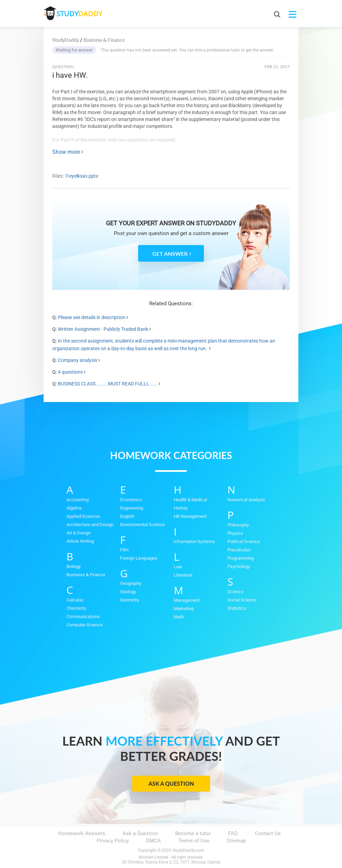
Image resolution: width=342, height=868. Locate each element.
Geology (128, 592)
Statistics (237, 608)
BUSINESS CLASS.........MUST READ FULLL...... (108, 384)
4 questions (70, 372)
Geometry (130, 600)
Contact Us (268, 833)
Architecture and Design (90, 525)
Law (178, 567)
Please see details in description (92, 317)
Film (124, 550)
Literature (183, 575)
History (181, 508)
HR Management (190, 516)
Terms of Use (194, 841)
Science (235, 592)
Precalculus (239, 550)
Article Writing (80, 541)
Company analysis (78, 360)
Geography (131, 583)
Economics (131, 500)
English (127, 516)
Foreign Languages (139, 558)
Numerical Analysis (246, 500)
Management (187, 600)
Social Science (242, 600)
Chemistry (76, 608)
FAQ (233, 833)
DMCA (154, 841)
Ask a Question (171, 783)
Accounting (78, 500)
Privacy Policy (113, 841)
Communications (83, 617)
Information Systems (194, 542)
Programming (241, 558)
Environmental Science (142, 525)
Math (179, 617)
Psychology (239, 566)
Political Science (244, 542)
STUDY (80, 14)
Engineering (132, 508)
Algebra (74, 508)
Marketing (184, 609)
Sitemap (236, 841)
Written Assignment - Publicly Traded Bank (103, 329)
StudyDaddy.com (188, 850)
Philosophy (238, 525)
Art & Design (79, 533)
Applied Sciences (83, 516)
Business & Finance (86, 575)
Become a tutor (193, 833)
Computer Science (84, 625)
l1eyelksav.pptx (82, 176)
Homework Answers (82, 833)
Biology (74, 566)
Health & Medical (190, 500)
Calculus (75, 600)
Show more (68, 152)
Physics (235, 533)
